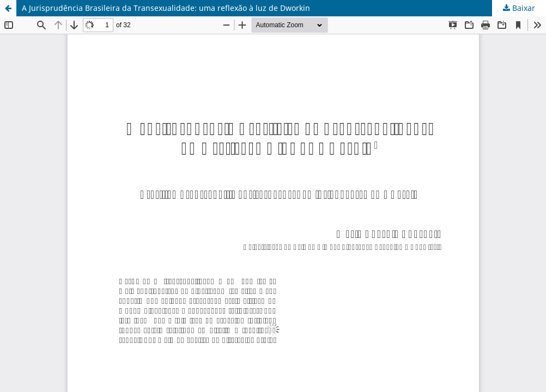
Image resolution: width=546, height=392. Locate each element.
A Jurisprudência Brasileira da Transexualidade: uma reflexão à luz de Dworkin (166, 8)
